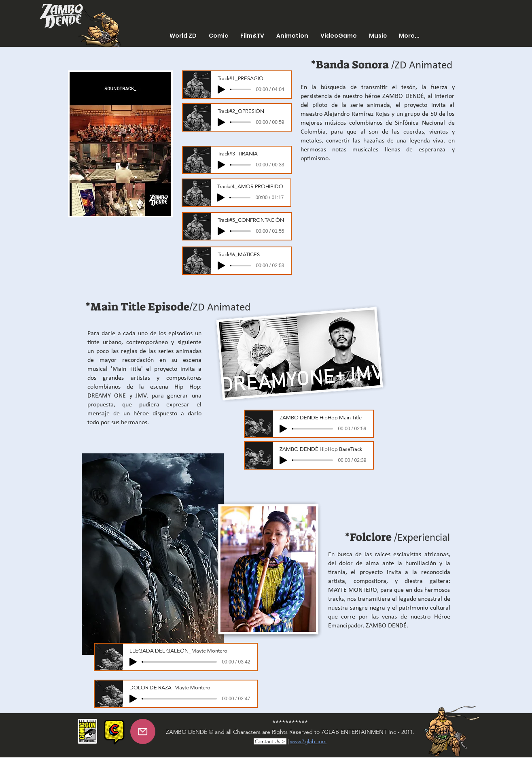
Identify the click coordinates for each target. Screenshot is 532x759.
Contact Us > (270, 741)
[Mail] (143, 731)
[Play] (221, 89)
